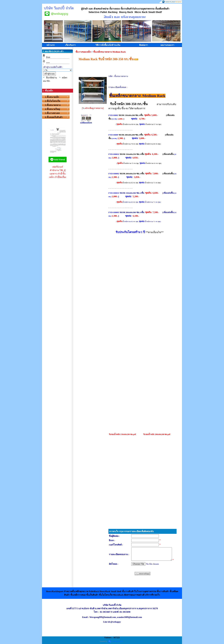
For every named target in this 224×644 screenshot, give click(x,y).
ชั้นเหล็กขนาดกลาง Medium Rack (109, 52)
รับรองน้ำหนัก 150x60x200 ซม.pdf (122, 434)
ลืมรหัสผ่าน (51, 78)
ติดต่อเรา (144, 45)
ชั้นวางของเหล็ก (83, 52)
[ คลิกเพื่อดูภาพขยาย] (93, 108)
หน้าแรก (51, 45)
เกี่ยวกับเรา (70, 45)
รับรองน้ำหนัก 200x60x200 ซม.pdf (157, 434)
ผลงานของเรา (167, 45)
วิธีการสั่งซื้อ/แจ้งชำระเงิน (108, 45)
